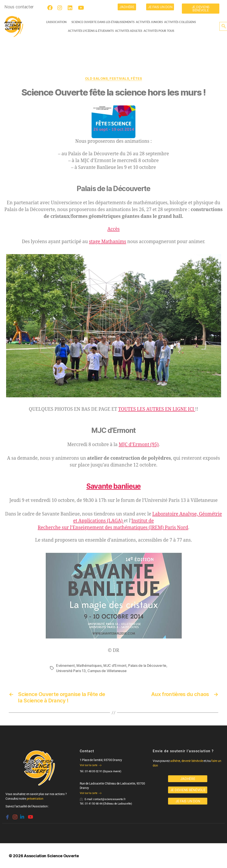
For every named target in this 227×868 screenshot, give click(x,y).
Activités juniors (149, 22)
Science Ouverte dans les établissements (103, 22)
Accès (113, 229)
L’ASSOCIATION (56, 22)
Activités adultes (129, 31)
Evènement (65, 665)
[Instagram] (61, 8)
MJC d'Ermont (115, 665)
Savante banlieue (113, 486)
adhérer (175, 761)
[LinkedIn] (71, 8)
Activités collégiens (180, 22)
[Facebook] (51, 8)
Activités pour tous (159, 31)
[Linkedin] (22, 815)
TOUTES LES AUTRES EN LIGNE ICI (157, 409)
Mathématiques (89, 665)
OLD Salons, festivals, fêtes (113, 79)
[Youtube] (81, 8)
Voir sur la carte (91, 765)
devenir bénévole (192, 761)
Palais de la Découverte (147, 665)
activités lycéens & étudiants (91, 31)
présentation (35, 799)
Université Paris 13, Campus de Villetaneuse (91, 671)
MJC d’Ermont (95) (139, 445)
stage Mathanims (108, 242)
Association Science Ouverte (51, 856)
